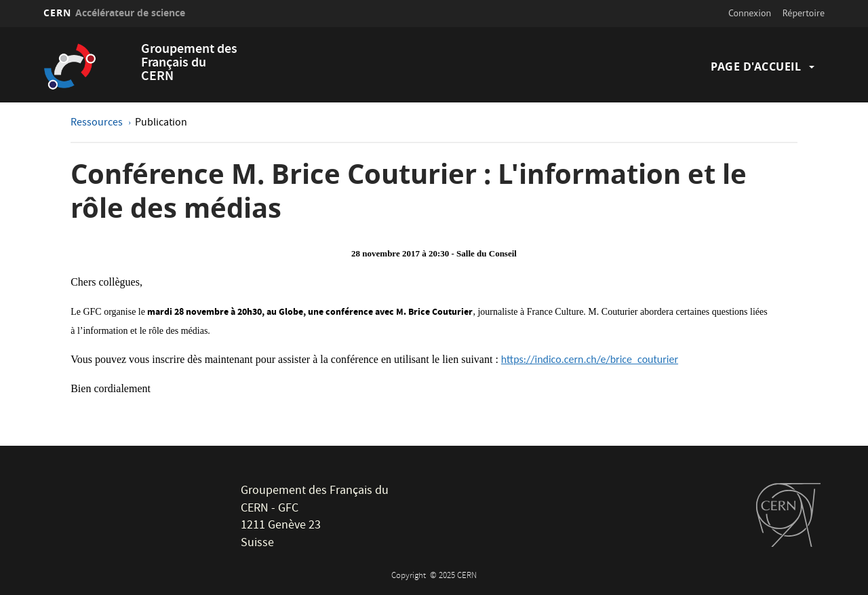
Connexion (750, 13)
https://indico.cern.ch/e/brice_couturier (590, 359)
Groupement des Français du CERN (189, 63)
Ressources (98, 123)
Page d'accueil (756, 66)
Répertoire (804, 13)
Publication (161, 123)
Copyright (410, 576)
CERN (114, 13)
